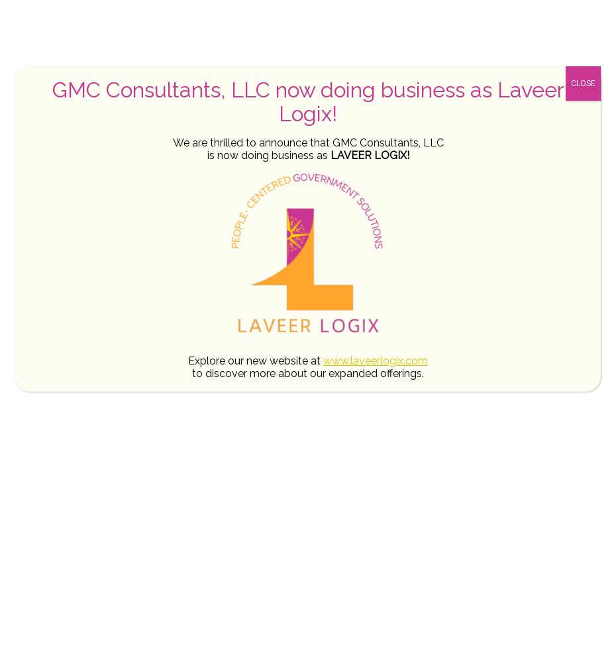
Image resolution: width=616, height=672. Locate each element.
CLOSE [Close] (583, 84)
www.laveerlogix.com (376, 361)
